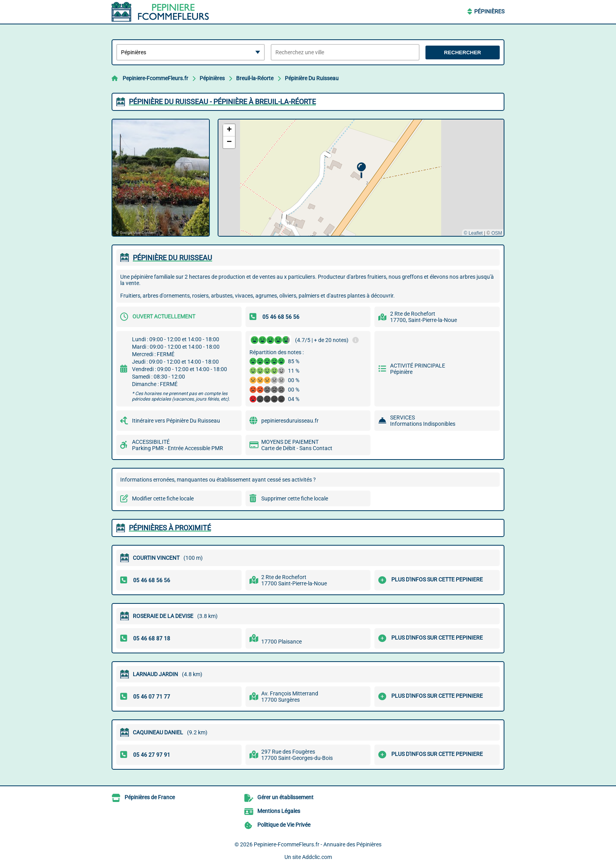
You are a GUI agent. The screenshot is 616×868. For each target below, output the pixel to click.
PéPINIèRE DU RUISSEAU (172, 258)
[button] (361, 170)
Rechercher (462, 52)
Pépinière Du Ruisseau (312, 78)
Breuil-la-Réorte (255, 78)
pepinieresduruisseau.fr (290, 421)
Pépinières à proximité (170, 528)
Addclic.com (317, 857)
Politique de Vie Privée (284, 825)
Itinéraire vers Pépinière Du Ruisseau (176, 421)
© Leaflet (473, 233)
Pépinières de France (150, 797)
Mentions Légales (279, 811)
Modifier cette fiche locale (163, 498)
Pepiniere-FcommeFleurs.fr (155, 78)
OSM (497, 233)
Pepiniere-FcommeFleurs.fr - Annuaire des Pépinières (318, 844)
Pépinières (489, 11)
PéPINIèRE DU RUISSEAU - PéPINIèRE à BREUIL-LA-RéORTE (222, 102)
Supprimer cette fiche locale (295, 498)
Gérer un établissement (285, 797)
